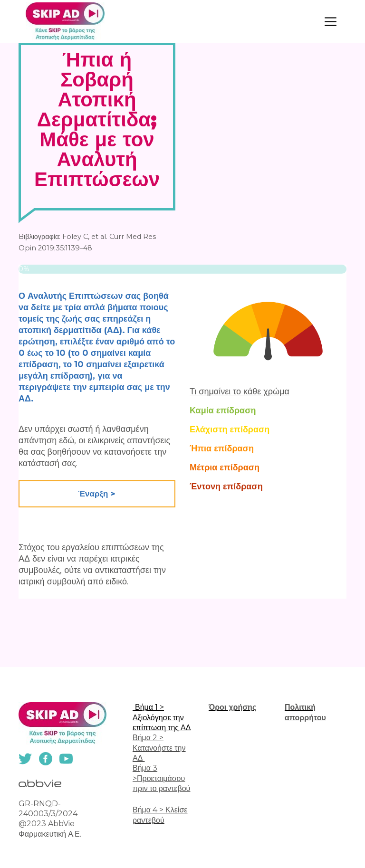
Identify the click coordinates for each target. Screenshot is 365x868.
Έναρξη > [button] (97, 494)
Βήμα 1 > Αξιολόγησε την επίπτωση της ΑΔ (162, 717)
